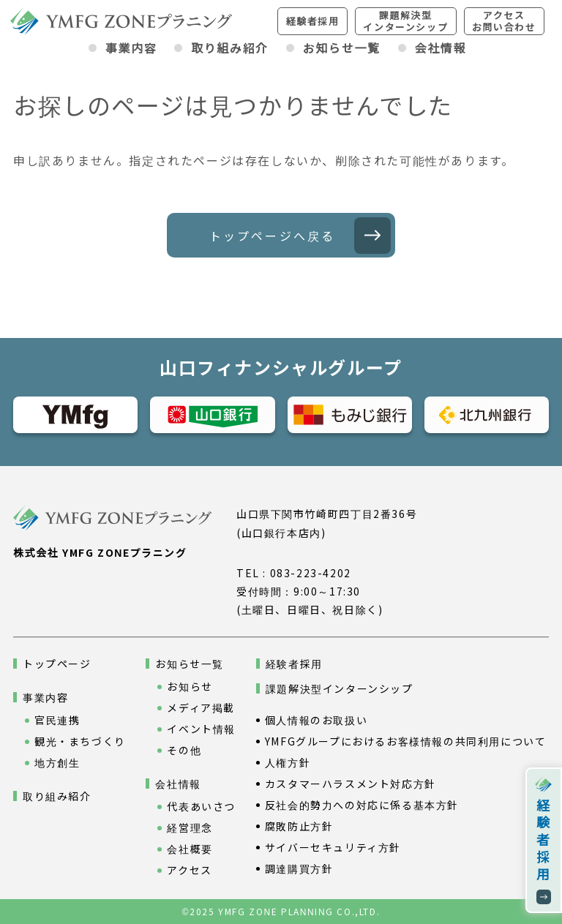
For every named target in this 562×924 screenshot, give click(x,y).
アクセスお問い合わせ (504, 21)
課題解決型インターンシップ (405, 21)
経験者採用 (313, 21)
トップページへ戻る (273, 236)
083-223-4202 (311, 573)
